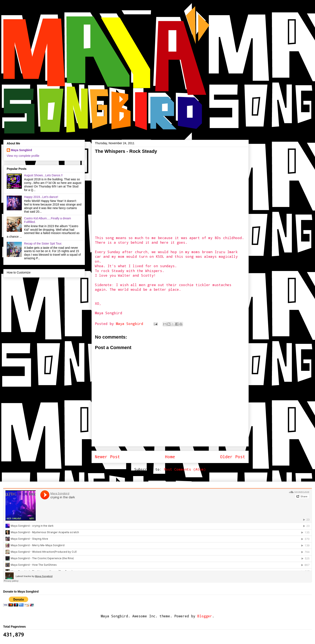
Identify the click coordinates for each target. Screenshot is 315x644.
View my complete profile (23, 156)
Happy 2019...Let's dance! (41, 197)
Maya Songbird (131, 324)
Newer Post (108, 457)
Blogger (205, 616)
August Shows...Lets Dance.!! (43, 175)
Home (170, 457)
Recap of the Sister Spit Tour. (43, 243)
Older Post (233, 457)
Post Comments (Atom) (185, 469)
